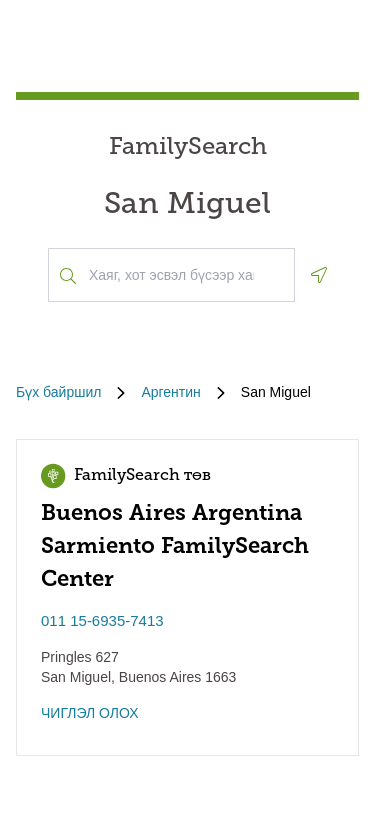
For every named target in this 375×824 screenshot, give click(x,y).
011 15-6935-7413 (102, 620)
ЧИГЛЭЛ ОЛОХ (90, 713)
